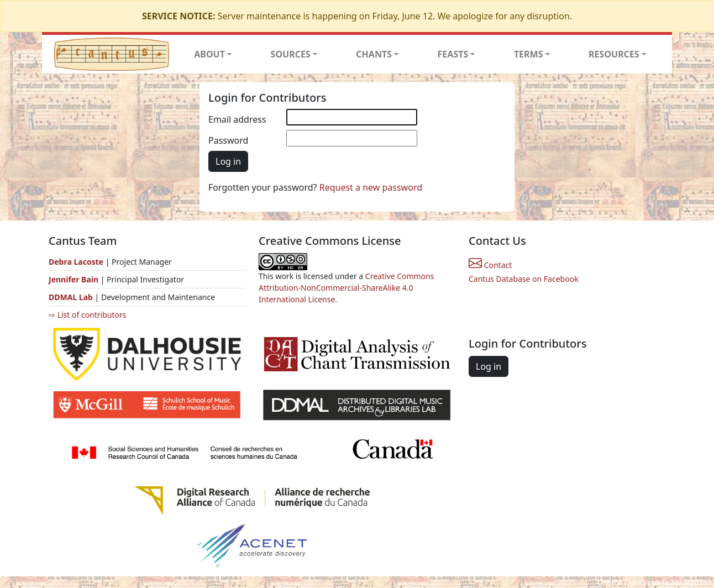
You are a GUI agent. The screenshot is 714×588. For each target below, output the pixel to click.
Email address (237, 119)
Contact (490, 265)
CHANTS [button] (374, 54)
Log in (228, 161)
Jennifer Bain (75, 279)
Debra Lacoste (76, 262)
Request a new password (371, 187)
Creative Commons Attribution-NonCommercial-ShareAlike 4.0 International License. (347, 288)
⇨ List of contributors (87, 315)
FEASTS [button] (453, 54)
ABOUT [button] (209, 54)
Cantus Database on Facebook (524, 279)
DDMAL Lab (71, 297)
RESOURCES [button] (614, 54)
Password (228, 140)
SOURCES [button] (291, 54)
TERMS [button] (529, 54)
